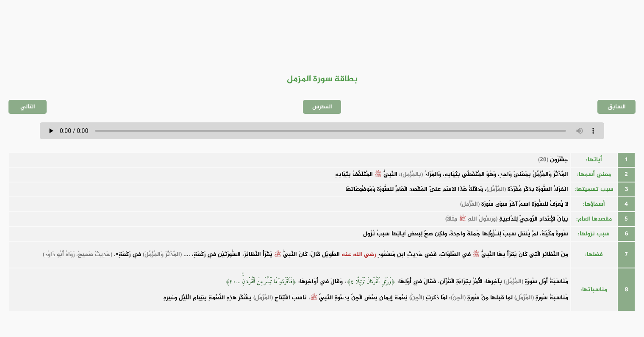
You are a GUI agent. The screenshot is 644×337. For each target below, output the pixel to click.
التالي (28, 107)
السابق (617, 107)
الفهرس (322, 107)
